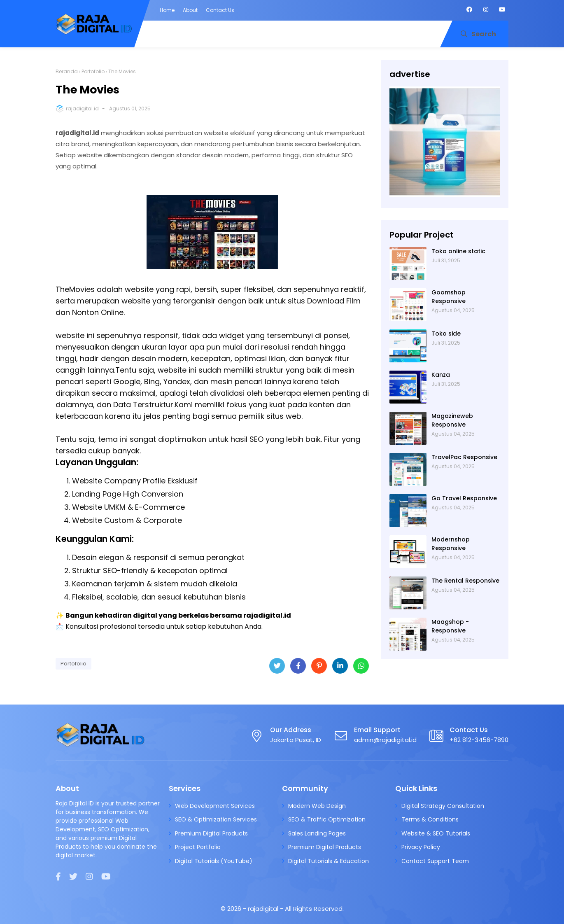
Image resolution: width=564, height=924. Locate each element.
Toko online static (458, 251)
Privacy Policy (421, 847)
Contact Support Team (435, 861)
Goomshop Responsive (449, 297)
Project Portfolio (198, 847)
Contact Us (220, 10)
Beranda (67, 71)
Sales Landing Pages (317, 833)
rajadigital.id (82, 108)
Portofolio (93, 71)
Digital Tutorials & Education (329, 861)
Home (167, 10)
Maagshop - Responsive (450, 626)
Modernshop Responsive (451, 544)
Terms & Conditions (430, 819)
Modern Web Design (317, 806)
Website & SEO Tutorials (436, 833)
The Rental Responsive (465, 581)
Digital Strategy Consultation (443, 806)
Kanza (441, 375)
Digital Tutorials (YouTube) (214, 861)
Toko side (446, 334)
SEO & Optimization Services (216, 819)
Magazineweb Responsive (452, 420)
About (190, 10)
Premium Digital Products (211, 833)
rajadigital (264, 909)
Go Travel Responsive (464, 498)
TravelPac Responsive (464, 457)
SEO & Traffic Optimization (327, 819)
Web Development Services (215, 806)
